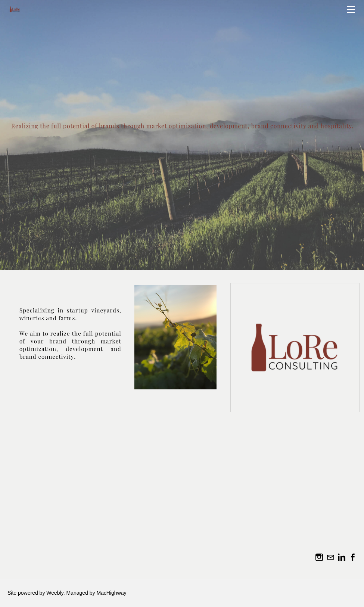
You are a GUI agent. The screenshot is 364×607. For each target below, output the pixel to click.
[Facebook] (353, 557)
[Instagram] (319, 557)
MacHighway (111, 593)
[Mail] (330, 557)
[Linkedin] (342, 557)
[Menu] (351, 9)
